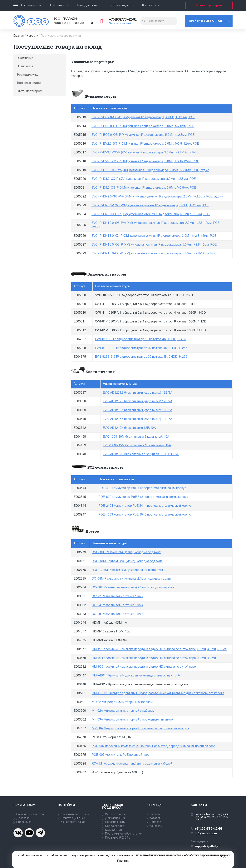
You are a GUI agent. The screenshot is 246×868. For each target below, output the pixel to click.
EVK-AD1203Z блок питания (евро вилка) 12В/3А (138, 410)
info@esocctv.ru (206, 833)
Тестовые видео (121, 5)
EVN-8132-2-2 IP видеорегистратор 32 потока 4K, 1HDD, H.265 (141, 348)
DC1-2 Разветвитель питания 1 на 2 (117, 596)
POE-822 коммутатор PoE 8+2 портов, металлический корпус (143, 497)
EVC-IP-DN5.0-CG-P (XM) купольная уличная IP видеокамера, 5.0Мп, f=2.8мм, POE (151, 214)
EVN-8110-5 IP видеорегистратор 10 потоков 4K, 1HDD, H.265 (140, 339)
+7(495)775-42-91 (123, 19)
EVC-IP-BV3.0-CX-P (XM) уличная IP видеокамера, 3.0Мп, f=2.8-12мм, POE (145, 153)
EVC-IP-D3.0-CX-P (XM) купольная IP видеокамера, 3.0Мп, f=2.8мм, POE (144, 179)
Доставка (23, 818)
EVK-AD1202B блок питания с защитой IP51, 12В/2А (141, 454)
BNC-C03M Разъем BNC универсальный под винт (128, 570)
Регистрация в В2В (74, 818)
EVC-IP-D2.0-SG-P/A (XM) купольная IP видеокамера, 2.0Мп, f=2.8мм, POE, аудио (150, 170)
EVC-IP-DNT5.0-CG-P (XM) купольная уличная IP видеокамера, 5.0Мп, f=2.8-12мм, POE (154, 245)
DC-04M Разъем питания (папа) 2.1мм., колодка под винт (133, 579)
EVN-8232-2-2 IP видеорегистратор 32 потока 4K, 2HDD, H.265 (141, 357)
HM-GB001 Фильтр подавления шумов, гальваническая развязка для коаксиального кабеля (158, 693)
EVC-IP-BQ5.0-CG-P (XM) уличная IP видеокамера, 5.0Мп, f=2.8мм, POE (143, 135)
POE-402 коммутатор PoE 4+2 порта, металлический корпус (142, 488)
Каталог (155, 818)
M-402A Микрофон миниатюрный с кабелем (123, 711)
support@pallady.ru (208, 846)
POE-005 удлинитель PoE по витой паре (121, 755)
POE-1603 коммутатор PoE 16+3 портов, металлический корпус (145, 515)
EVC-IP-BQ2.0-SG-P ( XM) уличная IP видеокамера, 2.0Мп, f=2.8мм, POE (143, 117)
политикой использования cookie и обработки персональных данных (183, 856)
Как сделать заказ (73, 822)
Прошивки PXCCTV (118, 838)
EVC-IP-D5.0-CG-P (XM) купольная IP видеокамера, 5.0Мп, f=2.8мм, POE (144, 188)
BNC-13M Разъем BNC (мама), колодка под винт (127, 561)
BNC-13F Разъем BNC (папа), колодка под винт (126, 552)
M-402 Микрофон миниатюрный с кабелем (122, 702)
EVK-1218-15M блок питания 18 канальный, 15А (137, 446)
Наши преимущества (30, 814)
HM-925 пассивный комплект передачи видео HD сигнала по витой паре (144, 667)
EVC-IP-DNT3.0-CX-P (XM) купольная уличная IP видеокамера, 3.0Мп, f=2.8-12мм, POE (154, 236)
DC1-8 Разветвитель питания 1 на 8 (117, 614)
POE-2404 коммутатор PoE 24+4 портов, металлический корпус (145, 506)
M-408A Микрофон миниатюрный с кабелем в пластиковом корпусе (140, 729)
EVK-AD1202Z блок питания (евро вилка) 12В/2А (138, 402)
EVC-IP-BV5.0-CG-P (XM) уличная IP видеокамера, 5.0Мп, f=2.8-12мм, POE (145, 162)
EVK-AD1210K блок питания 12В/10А (129, 428)
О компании (31, 5)
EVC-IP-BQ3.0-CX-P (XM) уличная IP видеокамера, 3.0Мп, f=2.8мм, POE (143, 126)
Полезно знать (115, 822)
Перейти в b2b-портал (205, 21)
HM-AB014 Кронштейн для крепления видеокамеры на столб (136, 676)
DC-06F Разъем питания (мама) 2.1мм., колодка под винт (133, 588)
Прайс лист (24, 822)
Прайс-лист (59, 5)
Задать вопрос (115, 814)
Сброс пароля (115, 826)
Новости (32, 36)
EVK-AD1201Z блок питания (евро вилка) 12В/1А (138, 393)
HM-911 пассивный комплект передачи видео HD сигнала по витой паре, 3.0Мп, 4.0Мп (154, 658)
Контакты (151, 5)
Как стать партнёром (75, 814)
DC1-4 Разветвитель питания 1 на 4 (117, 605)
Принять (123, 861)
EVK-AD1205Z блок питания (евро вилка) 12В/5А (138, 419)
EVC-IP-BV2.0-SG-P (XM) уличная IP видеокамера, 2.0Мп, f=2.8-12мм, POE (145, 144)
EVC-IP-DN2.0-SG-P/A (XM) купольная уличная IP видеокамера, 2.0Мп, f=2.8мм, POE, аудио (157, 197)
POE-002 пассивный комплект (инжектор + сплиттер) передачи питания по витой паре (154, 746)
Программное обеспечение (123, 834)
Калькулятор (114, 830)
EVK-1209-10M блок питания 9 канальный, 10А (136, 437)
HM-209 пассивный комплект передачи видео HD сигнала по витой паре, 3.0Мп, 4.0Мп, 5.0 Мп (159, 649)
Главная (19, 36)
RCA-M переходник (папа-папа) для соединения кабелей (132, 764)
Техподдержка (89, 5)
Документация (115, 818)
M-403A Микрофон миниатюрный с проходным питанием (132, 720)
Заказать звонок (120, 24)
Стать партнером (209, 5)
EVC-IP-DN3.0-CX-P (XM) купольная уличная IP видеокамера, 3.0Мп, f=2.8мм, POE (150, 206)
